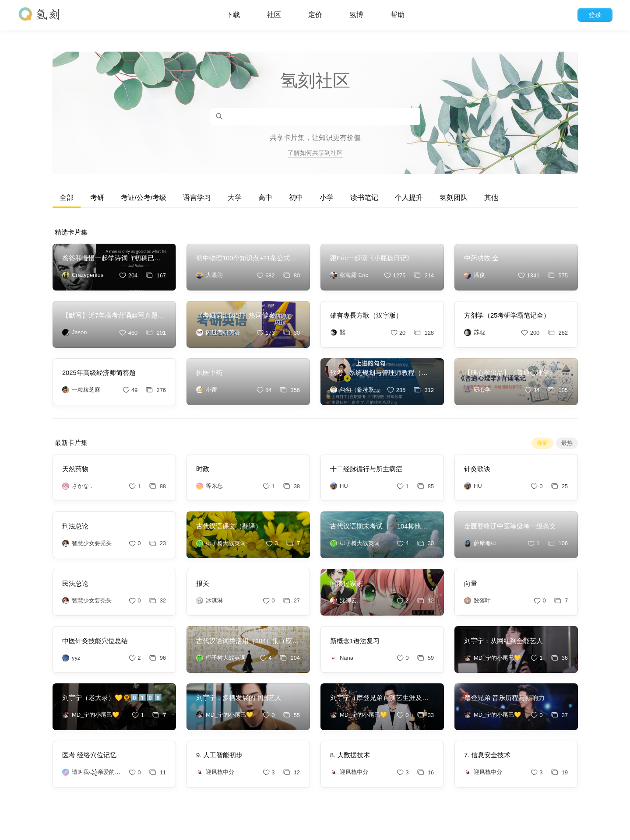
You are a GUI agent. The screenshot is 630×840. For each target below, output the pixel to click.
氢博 (356, 15)
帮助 (398, 15)
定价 (315, 15)
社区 (274, 15)
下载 (233, 15)
